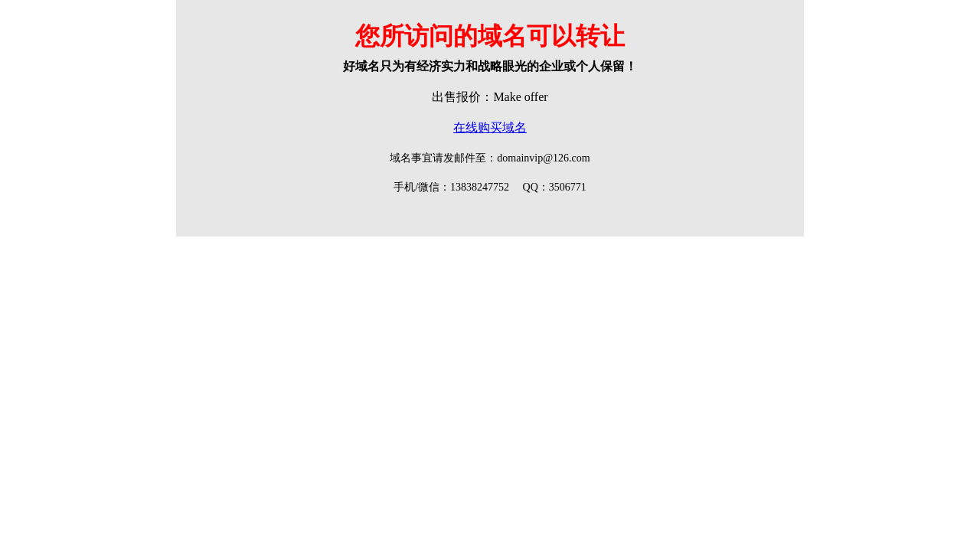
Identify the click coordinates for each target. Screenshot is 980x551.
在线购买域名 (490, 127)
